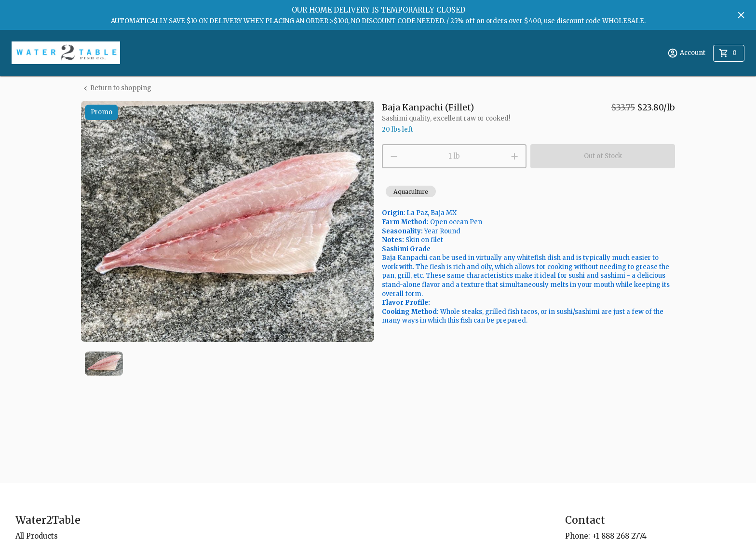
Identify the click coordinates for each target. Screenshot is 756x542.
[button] (411, 191)
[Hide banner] (741, 15)
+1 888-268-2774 (619, 536)
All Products (37, 536)
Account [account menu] (686, 53)
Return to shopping (116, 88)
